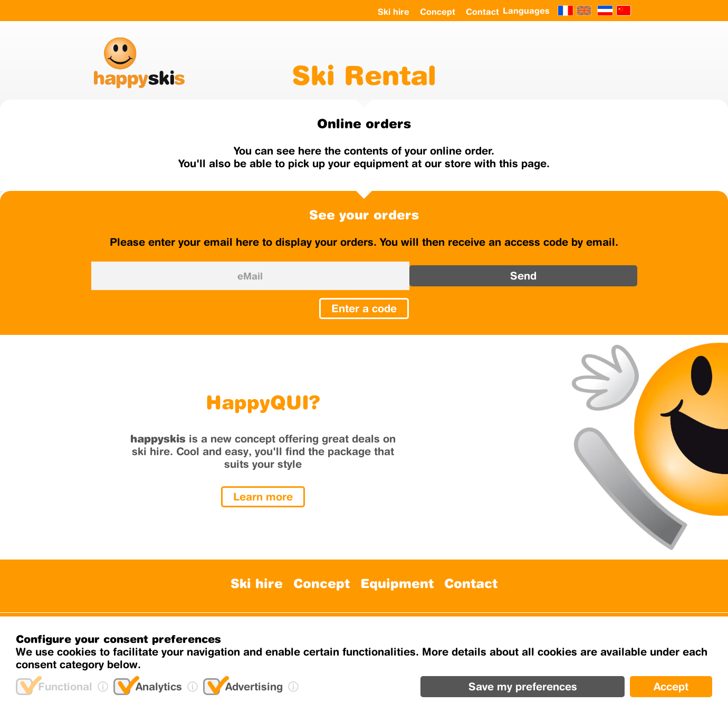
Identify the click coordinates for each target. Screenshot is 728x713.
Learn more (263, 497)
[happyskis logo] (145, 64)
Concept (438, 12)
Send (523, 276)
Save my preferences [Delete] (523, 686)
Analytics (159, 686)
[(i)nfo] (103, 687)
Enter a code (364, 308)
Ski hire (394, 12)
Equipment (397, 583)
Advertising (254, 686)
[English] (584, 11)
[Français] (566, 11)
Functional (65, 686)
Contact (482, 12)
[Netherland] (605, 11)
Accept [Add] (671, 686)
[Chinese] (624, 11)
